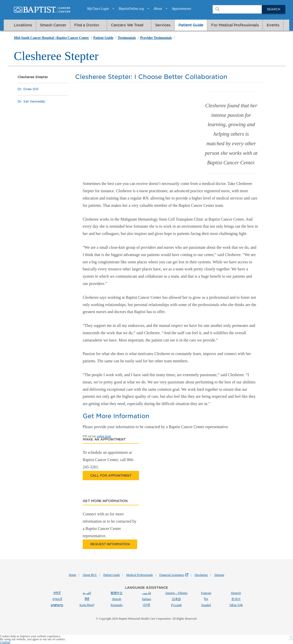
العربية (87, 593)
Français (206, 593)
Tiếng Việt (236, 605)
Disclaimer (201, 575)
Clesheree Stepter (33, 77)
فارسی (146, 593)
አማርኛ (57, 593)
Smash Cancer (53, 25)
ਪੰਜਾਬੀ (146, 605)
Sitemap (219, 575)
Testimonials (127, 38)
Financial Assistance (172, 575)
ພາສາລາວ (57, 605)
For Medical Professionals (235, 25)
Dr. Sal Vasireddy (31, 101)
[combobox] (238, 9)
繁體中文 (117, 593)
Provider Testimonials (156, 38)
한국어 (236, 599)
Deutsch (236, 593)
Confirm (5, 642)
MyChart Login (98, 9)
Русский (176, 605)
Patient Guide (191, 25)
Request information (110, 544)
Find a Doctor (87, 25)
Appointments (182, 9)
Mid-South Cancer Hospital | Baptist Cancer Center (51, 38)
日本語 (176, 599)
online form (104, 436)
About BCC (90, 575)
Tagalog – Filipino (176, 593)
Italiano (147, 599)
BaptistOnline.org (131, 9)
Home (72, 575)
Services (163, 25)
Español (206, 605)
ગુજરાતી (57, 599)
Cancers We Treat (127, 25)
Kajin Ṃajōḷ (87, 605)
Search (274, 9)
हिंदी (87, 599)
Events (273, 25)
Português (117, 605)
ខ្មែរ (206, 599)
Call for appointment (111, 476)
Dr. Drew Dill (28, 89)
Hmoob (117, 599)
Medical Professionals (139, 575)
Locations (23, 25)
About (158, 9)
